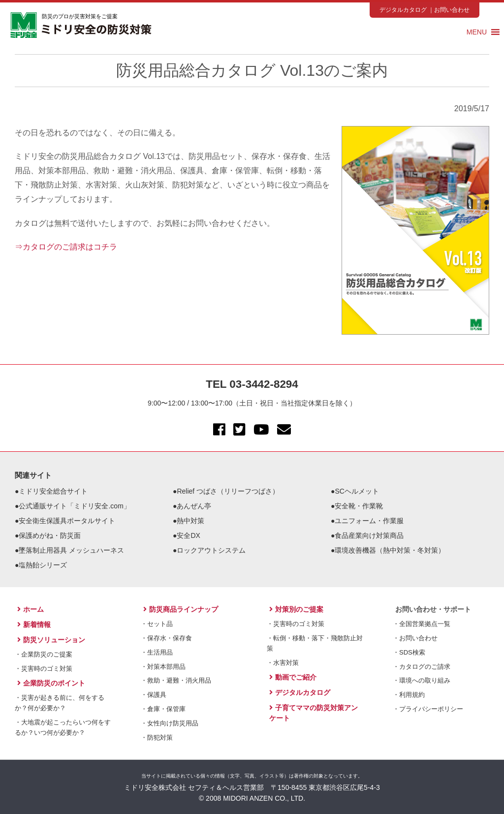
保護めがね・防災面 (50, 535)
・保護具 (154, 695)
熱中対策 (190, 521)
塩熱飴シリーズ (43, 565)
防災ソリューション (51, 640)
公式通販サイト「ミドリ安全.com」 (74, 506)
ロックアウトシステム (211, 550)
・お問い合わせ (415, 638)
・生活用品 (157, 652)
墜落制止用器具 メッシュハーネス (71, 550)
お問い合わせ (452, 10)
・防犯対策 (157, 737)
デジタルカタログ (403, 10)
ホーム (31, 609)
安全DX (188, 535)
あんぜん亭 (194, 506)
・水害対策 (283, 663)
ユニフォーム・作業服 (369, 521)
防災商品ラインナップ (181, 609)
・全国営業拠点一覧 (422, 624)
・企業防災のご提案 (44, 654)
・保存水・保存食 (166, 638)
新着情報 (34, 625)
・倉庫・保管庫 (163, 709)
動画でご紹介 (293, 677)
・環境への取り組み (422, 680)
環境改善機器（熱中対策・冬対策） (390, 550)
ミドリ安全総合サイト (53, 491)
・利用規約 (409, 695)
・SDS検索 (409, 652)
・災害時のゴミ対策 (44, 669)
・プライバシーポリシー (428, 709)
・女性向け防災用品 (170, 723)
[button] (477, 32)
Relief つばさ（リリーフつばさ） (228, 491)
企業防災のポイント (51, 683)
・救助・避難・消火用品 (176, 680)
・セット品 (157, 624)
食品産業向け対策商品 (369, 535)
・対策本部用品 (163, 667)
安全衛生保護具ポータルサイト (67, 521)
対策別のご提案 (296, 609)
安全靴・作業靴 (359, 506)
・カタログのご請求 (422, 667)
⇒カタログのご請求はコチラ (66, 247)
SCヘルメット (357, 491)
